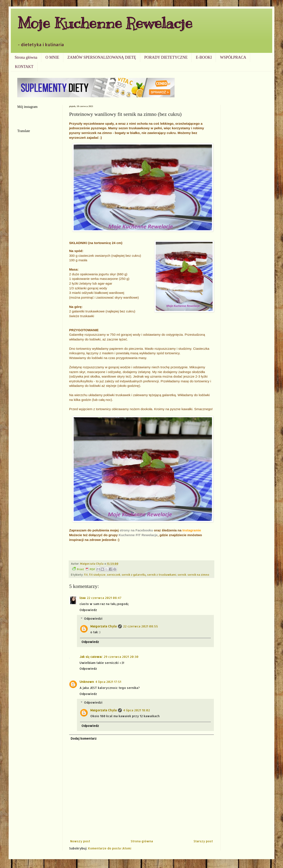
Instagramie (192, 530)
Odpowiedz (88, 610)
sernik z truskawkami (162, 575)
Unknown (87, 682)
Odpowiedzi (93, 618)
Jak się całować (91, 657)
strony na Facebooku (136, 530)
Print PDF (84, 569)
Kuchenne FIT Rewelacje (138, 535)
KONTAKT (24, 67)
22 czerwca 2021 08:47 (104, 598)
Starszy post (203, 841)
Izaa (83, 598)
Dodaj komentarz (84, 738)
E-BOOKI (204, 57)
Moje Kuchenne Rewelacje (105, 23)
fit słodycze (97, 575)
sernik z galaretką (134, 575)
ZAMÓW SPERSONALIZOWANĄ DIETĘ (102, 57)
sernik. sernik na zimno (193, 575)
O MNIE (52, 57)
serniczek (114, 575)
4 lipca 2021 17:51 (108, 682)
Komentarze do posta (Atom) (110, 848)
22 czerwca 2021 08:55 (141, 626)
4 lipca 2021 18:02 (137, 710)
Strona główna (26, 57)
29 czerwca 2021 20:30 (121, 657)
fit (86, 575)
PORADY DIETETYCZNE (166, 57)
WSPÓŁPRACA (233, 57)
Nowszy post (80, 841)
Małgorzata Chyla (103, 626)
